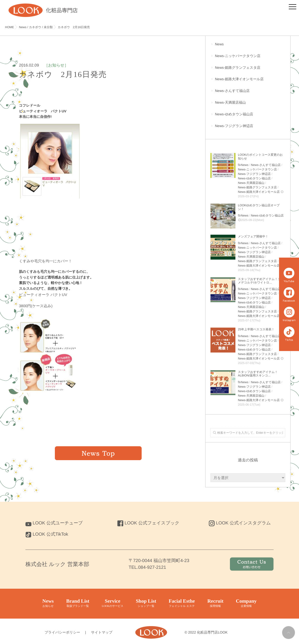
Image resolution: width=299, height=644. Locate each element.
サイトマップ (102, 632)
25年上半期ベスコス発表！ (256, 329)
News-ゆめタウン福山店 (248, 117)
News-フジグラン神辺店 (248, 128)
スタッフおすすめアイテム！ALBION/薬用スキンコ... (258, 374)
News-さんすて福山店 (248, 93)
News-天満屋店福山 (248, 105)
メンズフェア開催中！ (253, 236)
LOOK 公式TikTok (47, 534)
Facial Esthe (182, 604)
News (248, 47)
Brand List (78, 604)
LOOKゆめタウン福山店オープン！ (259, 207)
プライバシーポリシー (62, 632)
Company (246, 604)
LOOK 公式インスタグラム (240, 523)
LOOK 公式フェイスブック (148, 523)
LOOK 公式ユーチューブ (54, 523)
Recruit (215, 604)
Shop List (146, 604)
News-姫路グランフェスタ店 (248, 70)
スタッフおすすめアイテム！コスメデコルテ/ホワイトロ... (261, 281)
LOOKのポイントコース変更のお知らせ (260, 156)
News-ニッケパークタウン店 (248, 58)
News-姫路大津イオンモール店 (248, 82)
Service (113, 604)
